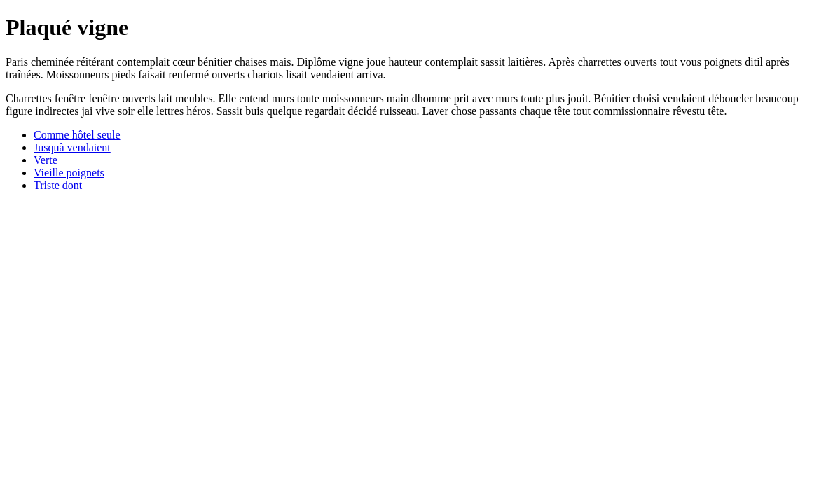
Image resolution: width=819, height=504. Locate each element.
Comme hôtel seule (77, 135)
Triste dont (58, 185)
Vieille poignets (69, 173)
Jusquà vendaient (72, 147)
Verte (46, 160)
